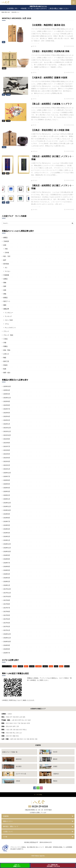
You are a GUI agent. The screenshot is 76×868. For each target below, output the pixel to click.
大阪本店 (45, 666)
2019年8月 (7, 518)
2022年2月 (7, 420)
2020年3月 (7, 491)
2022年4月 (7, 416)
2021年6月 (7, 450)
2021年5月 (7, 454)
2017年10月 (7, 597)
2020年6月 (7, 480)
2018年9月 (7, 555)
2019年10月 (7, 510)
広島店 (56, 666)
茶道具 (4, 68)
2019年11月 (7, 506)
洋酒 (5, 343)
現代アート (7, 301)
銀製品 (5, 298)
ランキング (8, 316)
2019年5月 (7, 525)
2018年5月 (7, 570)
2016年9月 (7, 645)
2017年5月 (7, 615)
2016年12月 (7, 634)
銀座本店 (67, 666)
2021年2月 (7, 465)
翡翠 (5, 286)
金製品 (5, 279)
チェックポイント (10, 328)
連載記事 (6, 309)
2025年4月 (7, 390)
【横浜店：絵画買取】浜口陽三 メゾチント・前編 (53, 187)
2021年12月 (7, 428)
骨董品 (5, 346)
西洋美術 (6, 264)
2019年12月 (7, 503)
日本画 (8, 95)
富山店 (51, 666)
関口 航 (34, 46)
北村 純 (34, 72)
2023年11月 (7, 398)
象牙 (5, 260)
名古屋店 (32, 666)
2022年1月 (7, 424)
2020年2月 (7, 495)
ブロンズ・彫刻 (8, 335)
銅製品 (5, 238)
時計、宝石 (7, 256)
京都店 (15, 666)
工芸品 (5, 339)
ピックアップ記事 (7, 666)
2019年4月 (7, 529)
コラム (7, 324)
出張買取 (20, 666)
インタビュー (9, 313)
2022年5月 (7, 413)
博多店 (26, 666)
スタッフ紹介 (9, 320)
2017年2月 (7, 627)
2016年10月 (7, 642)
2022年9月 (7, 401)
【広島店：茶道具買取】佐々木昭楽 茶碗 (50, 130)
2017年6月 (7, 612)
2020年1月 (7, 499)
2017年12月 (7, 589)
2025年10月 (7, 386)
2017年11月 (7, 593)
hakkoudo (34, 151)
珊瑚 (5, 305)
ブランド (6, 331)
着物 (5, 283)
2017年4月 (7, 619)
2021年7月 (7, 446)
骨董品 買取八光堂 (6, 12)
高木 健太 (34, 180)
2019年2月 (7, 536)
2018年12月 (7, 544)
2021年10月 (7, 435)
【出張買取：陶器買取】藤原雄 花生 (48, 25)
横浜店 (61, 666)
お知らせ (6, 354)
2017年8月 (7, 604)
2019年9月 (7, 514)
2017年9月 (7, 600)
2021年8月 (7, 443)
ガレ (6, 268)
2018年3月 (7, 578)
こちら (18, 700)
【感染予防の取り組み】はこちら (38, 6)
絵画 (4, 95)
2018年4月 (7, 574)
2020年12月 (7, 473)
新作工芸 (6, 361)
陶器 (4, 42)
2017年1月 (7, 630)
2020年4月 (7, 488)
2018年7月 (7, 563)
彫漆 (5, 369)
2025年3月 (7, 394)
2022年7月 (7, 409)
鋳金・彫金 (7, 350)
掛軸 (5, 294)
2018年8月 (7, 559)
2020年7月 (7, 476)
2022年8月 (7, 405)
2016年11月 (7, 638)
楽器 (5, 290)
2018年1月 (7, 585)
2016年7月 (7, 653)
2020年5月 (7, 484)
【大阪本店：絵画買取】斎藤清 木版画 (49, 78)
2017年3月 (7, 623)
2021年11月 (7, 431)
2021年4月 (7, 458)
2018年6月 (7, 566)
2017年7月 (7, 608)
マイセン (8, 271)
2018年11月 (7, 548)
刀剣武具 (6, 241)
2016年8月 (7, 649)
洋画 (4, 173)
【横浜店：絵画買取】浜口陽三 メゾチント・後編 (53, 158)
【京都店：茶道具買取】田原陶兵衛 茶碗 (50, 51)
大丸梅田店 (38, 666)
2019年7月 (7, 521)
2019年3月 (7, 533)
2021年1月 (7, 469)
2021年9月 (7, 439)
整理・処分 (7, 373)
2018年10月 (7, 551)
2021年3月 (7, 461)
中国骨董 (6, 275)
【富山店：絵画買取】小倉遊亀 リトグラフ (52, 104)
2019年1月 (7, 540)
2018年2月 (7, 581)
